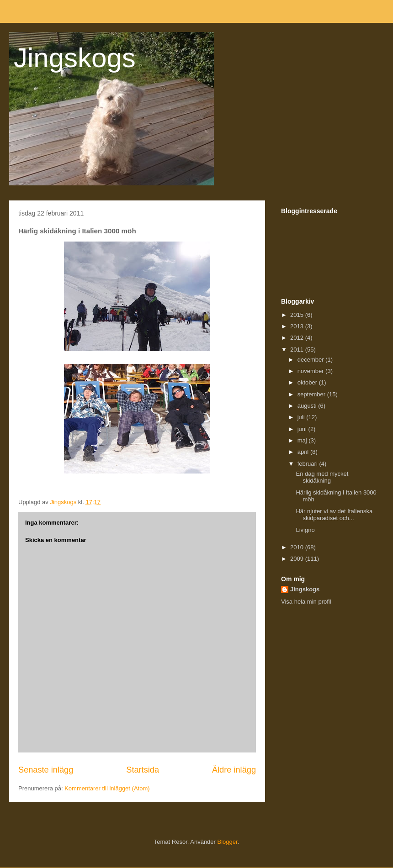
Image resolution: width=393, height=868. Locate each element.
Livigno (305, 530)
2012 (298, 338)
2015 (298, 315)
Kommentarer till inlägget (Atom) (107, 788)
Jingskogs (75, 58)
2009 (298, 559)
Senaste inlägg (46, 770)
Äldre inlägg (234, 770)
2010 (298, 547)
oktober (308, 382)
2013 (298, 326)
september (312, 394)
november (311, 371)
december (311, 360)
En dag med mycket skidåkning (322, 477)
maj (303, 440)
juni (303, 429)
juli (302, 417)
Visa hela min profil (306, 602)
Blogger (228, 842)
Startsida (143, 770)
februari (308, 464)
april (304, 452)
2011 (298, 350)
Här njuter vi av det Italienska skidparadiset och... (334, 515)
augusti (308, 406)
